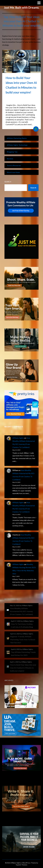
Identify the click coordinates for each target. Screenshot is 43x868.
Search (8, 182)
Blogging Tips (12, 152)
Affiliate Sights (11, 3)
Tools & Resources (14, 165)
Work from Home (13, 172)
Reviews (10, 159)
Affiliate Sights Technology (17, 145)
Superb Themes (22, 865)
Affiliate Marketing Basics (17, 138)
